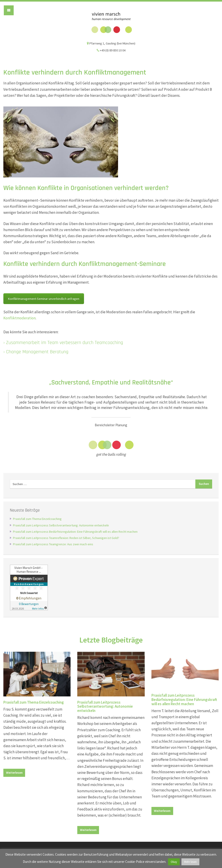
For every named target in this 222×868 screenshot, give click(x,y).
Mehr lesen (190, 862)
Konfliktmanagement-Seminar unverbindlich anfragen (44, 299)
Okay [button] (174, 862)
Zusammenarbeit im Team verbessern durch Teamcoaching (65, 343)
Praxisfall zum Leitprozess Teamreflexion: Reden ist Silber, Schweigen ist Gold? (66, 538)
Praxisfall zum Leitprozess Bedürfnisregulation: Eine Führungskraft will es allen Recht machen (75, 532)
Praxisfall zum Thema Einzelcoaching (37, 519)
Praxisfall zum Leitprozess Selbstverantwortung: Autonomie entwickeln (61, 525)
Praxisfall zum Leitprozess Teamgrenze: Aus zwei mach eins (53, 544)
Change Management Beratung (37, 352)
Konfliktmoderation (19, 318)
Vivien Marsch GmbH (111, 23)
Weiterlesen (14, 773)
